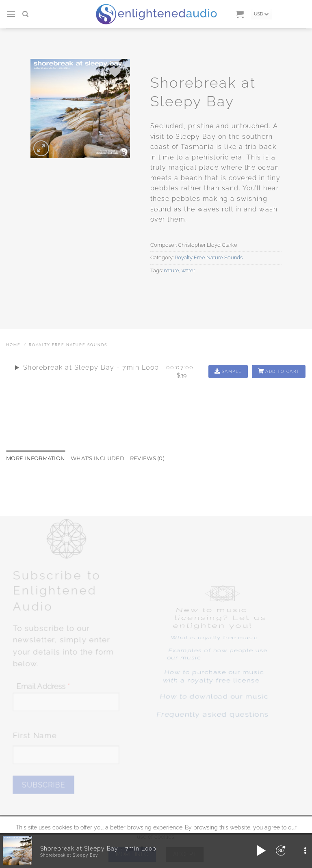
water (188, 270)
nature (171, 270)
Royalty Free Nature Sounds (209, 257)
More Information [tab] (36, 458)
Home (13, 345)
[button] (11, 14)
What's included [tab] (97, 458)
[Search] (26, 14)
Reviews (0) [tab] (147, 458)
